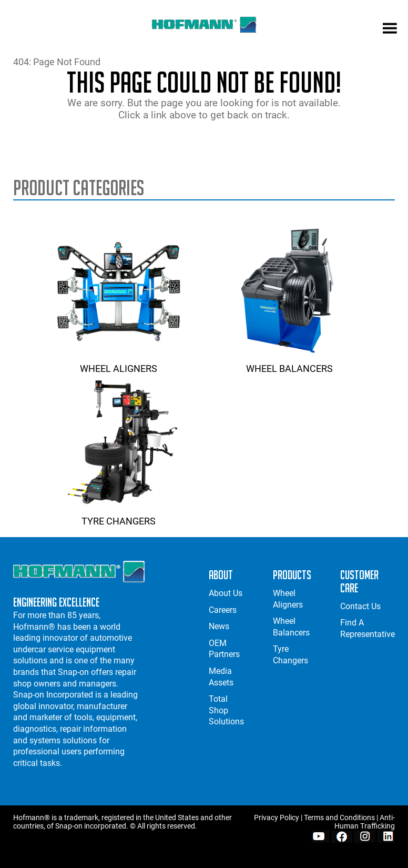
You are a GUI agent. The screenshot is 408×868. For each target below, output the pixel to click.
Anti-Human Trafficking (365, 822)
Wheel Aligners (118, 363)
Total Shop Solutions (226, 710)
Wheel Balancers (290, 363)
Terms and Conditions (339, 817)
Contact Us (360, 606)
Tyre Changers (118, 516)
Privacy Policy (277, 817)
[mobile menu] (390, 29)
